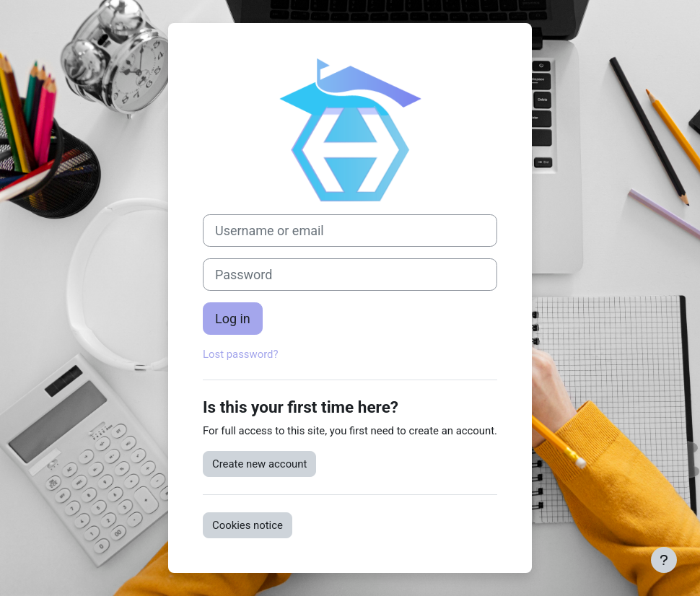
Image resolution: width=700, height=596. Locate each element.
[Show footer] (664, 560)
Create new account (259, 464)
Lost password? (241, 354)
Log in (233, 319)
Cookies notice (248, 525)
